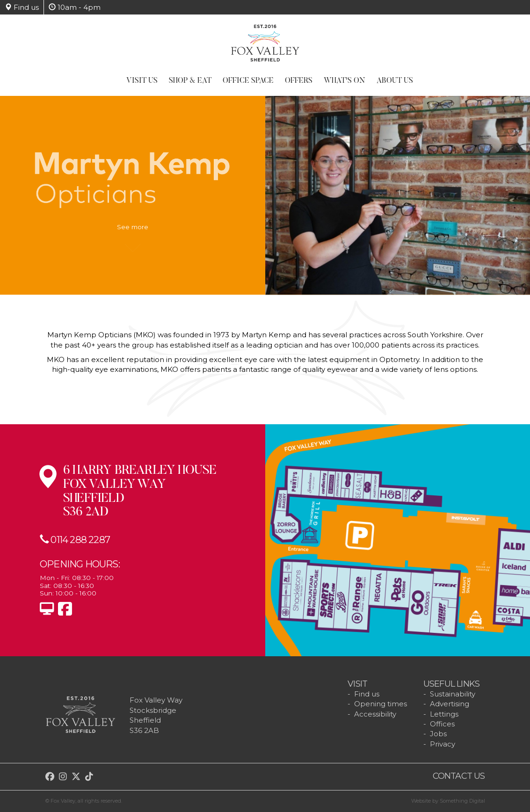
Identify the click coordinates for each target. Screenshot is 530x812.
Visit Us (142, 81)
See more (133, 232)
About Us (395, 81)
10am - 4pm (75, 7)
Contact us (459, 776)
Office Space (248, 81)
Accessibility (375, 714)
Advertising (450, 704)
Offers (299, 81)
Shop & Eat (190, 81)
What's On (345, 81)
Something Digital (462, 801)
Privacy (443, 744)
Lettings (444, 714)
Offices (442, 724)
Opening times (381, 704)
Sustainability (453, 694)
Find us (22, 7)
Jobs (438, 734)
